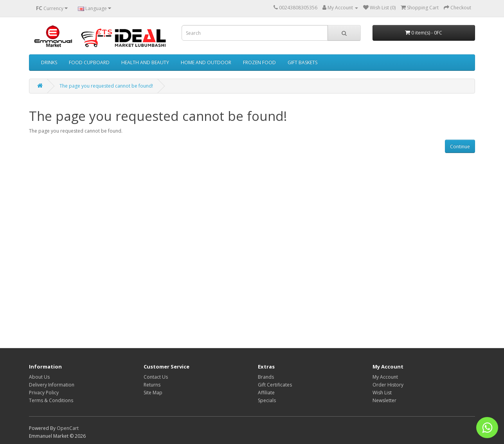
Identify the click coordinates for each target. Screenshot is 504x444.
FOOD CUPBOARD (89, 62)
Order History (388, 385)
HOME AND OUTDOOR (206, 62)
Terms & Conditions (51, 400)
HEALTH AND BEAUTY (145, 62)
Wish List (382, 393)
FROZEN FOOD (259, 62)
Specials (267, 400)
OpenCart (68, 428)
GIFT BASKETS (302, 62)
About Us (39, 377)
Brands (266, 377)
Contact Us (156, 377)
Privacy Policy (44, 393)
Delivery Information (52, 385)
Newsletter (384, 400)
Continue (460, 147)
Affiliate (266, 393)
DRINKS (49, 62)
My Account (385, 377)
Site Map (153, 393)
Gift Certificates (275, 385)
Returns (152, 385)
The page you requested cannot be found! (106, 86)
